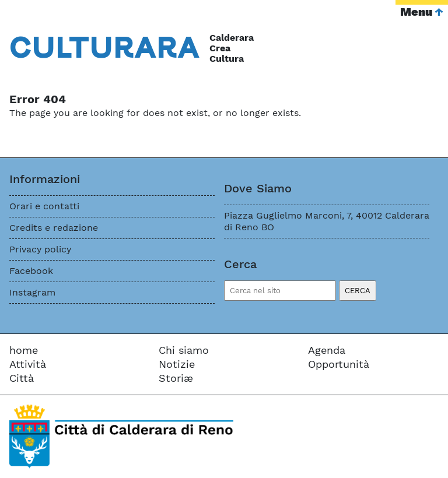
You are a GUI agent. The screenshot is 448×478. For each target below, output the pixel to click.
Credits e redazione (54, 228)
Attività (28, 364)
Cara (105, 47)
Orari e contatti (44, 206)
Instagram (32, 292)
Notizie (177, 364)
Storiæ (176, 378)
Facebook (31, 271)
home (24, 350)
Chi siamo (184, 350)
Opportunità (339, 364)
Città (22, 378)
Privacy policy (40, 249)
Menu (416, 12)
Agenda (327, 350)
